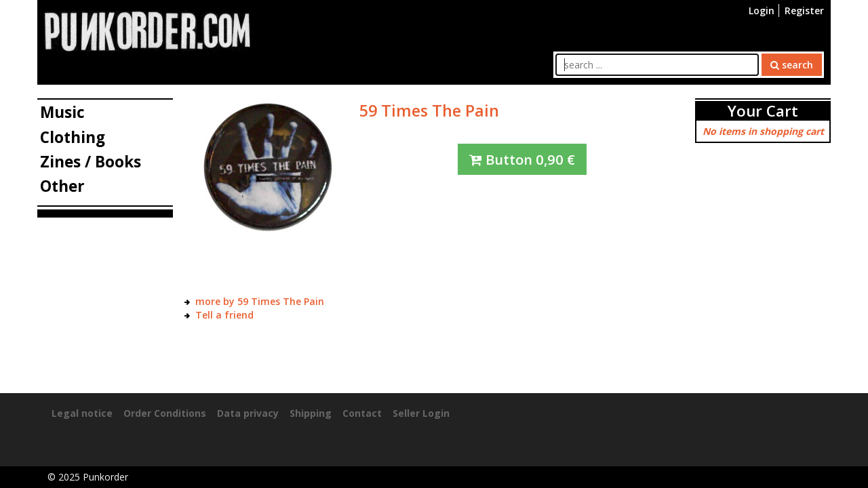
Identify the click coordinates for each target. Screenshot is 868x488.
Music (62, 112)
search (792, 65)
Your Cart (763, 111)
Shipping (311, 413)
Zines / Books (91, 162)
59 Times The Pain (429, 110)
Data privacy (248, 413)
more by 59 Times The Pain (260, 301)
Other (62, 186)
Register (804, 11)
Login (762, 11)
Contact (362, 413)
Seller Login (421, 413)
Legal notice (82, 413)
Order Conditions (165, 413)
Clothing (73, 137)
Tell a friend (224, 315)
